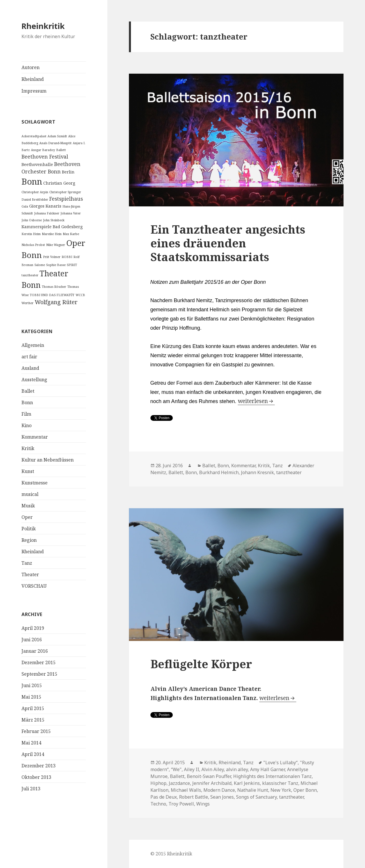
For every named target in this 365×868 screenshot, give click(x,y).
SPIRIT (72, 265)
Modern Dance (219, 790)
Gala (25, 206)
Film (26, 414)
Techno (158, 804)
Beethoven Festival (45, 157)
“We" (176, 769)
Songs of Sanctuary (256, 797)
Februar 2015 (36, 731)
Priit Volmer (52, 257)
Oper (27, 517)
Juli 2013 (31, 789)
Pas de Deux (164, 797)
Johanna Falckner (47, 213)
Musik (28, 506)
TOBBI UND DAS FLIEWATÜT (52, 295)
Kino (27, 425)
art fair (29, 357)
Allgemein (33, 345)
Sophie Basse (56, 265)
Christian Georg (59, 183)
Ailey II (192, 769)
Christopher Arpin (35, 192)
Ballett (61, 150)
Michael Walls (186, 790)
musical (30, 494)
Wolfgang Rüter (56, 302)
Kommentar (35, 437)
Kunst (28, 471)
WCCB (80, 295)
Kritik (28, 448)
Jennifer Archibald (212, 783)
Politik (29, 529)
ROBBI (67, 257)
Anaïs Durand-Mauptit (55, 143)
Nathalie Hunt (253, 790)
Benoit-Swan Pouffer (209, 776)
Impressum (34, 91)
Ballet (28, 391)
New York (281, 790)
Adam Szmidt (57, 136)
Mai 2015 (31, 697)
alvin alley (237, 769)
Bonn (32, 181)
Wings (203, 804)
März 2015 (33, 720)
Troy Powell (181, 804)
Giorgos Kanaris (45, 206)
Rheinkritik (43, 26)
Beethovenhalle (37, 164)
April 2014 (33, 754)
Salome (40, 265)
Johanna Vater (71, 213)
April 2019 (33, 628)
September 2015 (39, 674)
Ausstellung (34, 380)
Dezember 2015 (39, 662)
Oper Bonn (305, 790)
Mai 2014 (31, 743)
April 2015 (33, 708)
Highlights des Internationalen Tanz (272, 776)
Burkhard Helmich (219, 472)
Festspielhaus (66, 199)
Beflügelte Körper (201, 664)
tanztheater (30, 275)
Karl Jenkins (247, 783)
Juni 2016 (32, 640)
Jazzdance (179, 783)
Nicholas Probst (33, 245)
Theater (30, 574)
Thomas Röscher (54, 287)
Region (29, 540)
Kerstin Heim (31, 234)
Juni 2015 (32, 685)
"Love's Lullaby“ (280, 763)
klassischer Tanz (280, 783)
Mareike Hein (52, 234)
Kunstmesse (35, 483)
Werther (28, 303)
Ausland (30, 368)
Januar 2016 (35, 651)
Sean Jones (222, 797)
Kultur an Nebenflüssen (48, 460)
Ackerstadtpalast (34, 136)
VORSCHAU (34, 586)
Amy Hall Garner (267, 769)
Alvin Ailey (213, 769)
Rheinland (33, 79)
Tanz (27, 563)
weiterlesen (256, 401)
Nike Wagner (56, 245)
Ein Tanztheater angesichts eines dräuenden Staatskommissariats (228, 243)
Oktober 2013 (36, 777)
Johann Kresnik (257, 472)
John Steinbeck (54, 220)
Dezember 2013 (39, 766)
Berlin (68, 172)
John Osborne (32, 220)
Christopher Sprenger (65, 192)
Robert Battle (194, 797)
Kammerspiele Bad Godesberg (52, 227)
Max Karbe (71, 234)
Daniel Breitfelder (35, 200)
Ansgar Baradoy (43, 150)
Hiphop (158, 783)
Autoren (31, 67)
